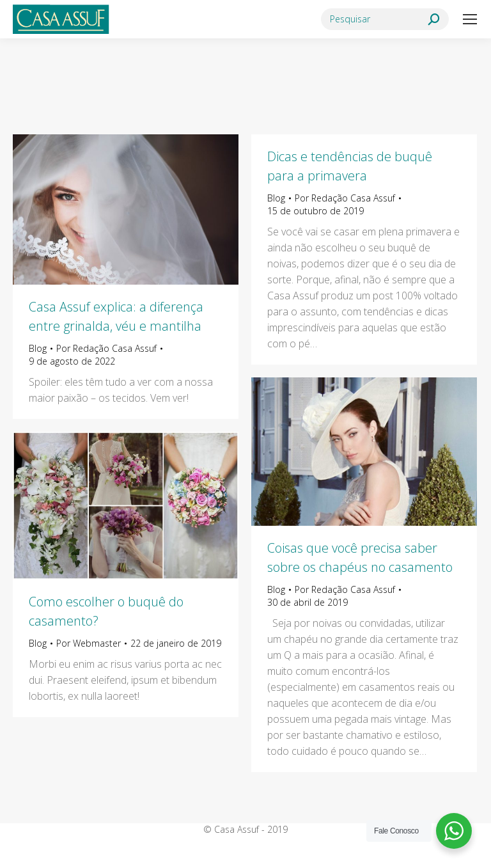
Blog (38, 348)
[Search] (385, 19)
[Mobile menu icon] (470, 19)
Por (106, 348)
